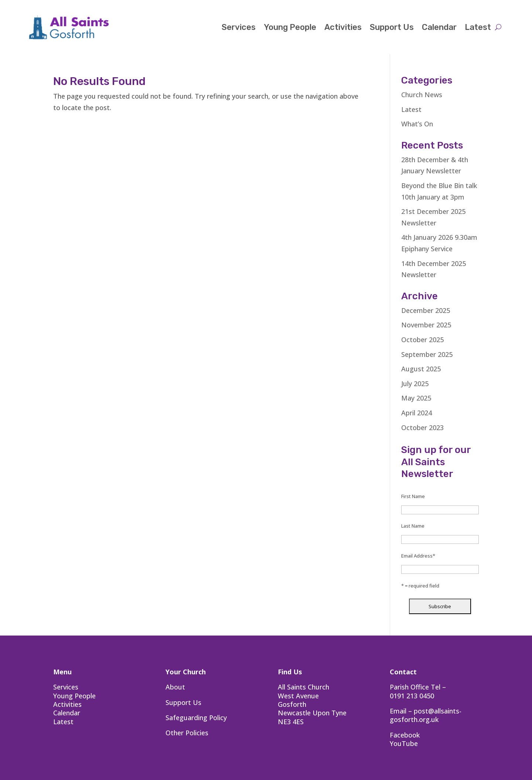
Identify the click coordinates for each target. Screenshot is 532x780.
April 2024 (417, 413)
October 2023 (422, 428)
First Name (413, 496)
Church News (422, 95)
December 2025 (426, 310)
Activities (343, 27)
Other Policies (187, 733)
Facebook (405, 735)
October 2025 (422, 340)
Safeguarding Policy (196, 718)
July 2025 (415, 384)
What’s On (417, 124)
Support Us (392, 27)
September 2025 (427, 354)
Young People (290, 27)
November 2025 (426, 325)
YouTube (404, 743)
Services (239, 27)
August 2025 (421, 369)
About (175, 687)
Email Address (418, 556)
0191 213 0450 (412, 696)
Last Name (413, 526)
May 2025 (416, 398)
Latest (478, 27)
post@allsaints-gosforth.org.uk (426, 715)
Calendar (439, 27)
